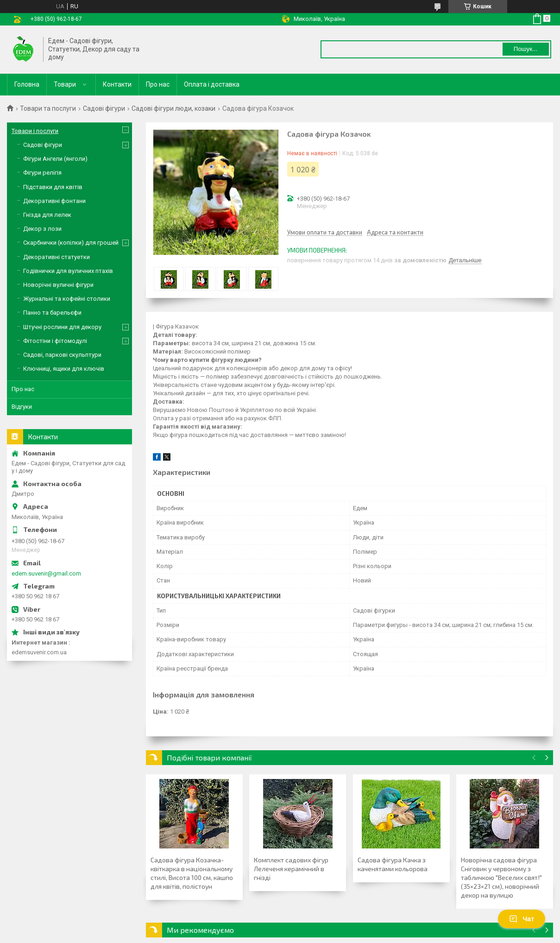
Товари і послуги (35, 131)
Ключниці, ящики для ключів (64, 369)
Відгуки (22, 407)
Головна (27, 84)
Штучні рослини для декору (62, 327)
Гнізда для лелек (47, 215)
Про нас (158, 84)
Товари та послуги (48, 108)
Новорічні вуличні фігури (58, 285)
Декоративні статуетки (57, 257)
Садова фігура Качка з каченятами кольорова (393, 864)
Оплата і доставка (212, 84)
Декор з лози (42, 229)
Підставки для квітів (53, 187)
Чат (522, 919)
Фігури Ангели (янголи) (55, 159)
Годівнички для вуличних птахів (68, 271)
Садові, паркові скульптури (62, 355)
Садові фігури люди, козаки (173, 108)
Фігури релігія (42, 173)
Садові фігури (104, 108)
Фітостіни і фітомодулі (55, 341)
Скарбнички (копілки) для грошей (71, 243)
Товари (65, 84)
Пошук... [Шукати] (525, 49)
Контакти (117, 84)
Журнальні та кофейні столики (67, 299)
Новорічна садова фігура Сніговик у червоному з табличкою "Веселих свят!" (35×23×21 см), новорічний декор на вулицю (501, 877)
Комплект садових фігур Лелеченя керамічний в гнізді (291, 869)
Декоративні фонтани (54, 201)
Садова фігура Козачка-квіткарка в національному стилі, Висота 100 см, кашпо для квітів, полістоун (192, 873)
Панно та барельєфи (52, 313)
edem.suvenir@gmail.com (46, 573)
